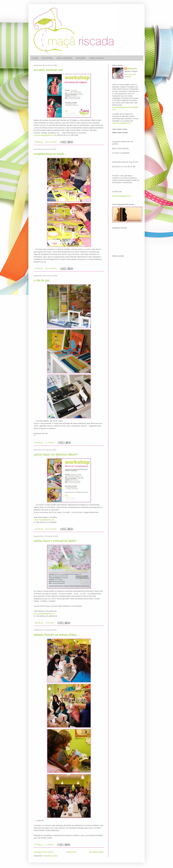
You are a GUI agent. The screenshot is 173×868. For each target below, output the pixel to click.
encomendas (47, 58)
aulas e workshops (64, 58)
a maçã (35, 58)
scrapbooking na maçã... (50, 154)
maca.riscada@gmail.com (44, 135)
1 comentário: (50, 623)
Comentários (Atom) (50, 856)
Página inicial (71, 852)
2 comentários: (50, 443)
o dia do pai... (43, 280)
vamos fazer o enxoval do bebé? (55, 541)
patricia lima (132, 69)
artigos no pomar (96, 58)
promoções (81, 58)
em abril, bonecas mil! (48, 70)
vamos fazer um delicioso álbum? (56, 454)
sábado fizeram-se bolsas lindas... (56, 635)
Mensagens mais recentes (44, 852)
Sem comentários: (51, 142)
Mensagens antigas (96, 852)
